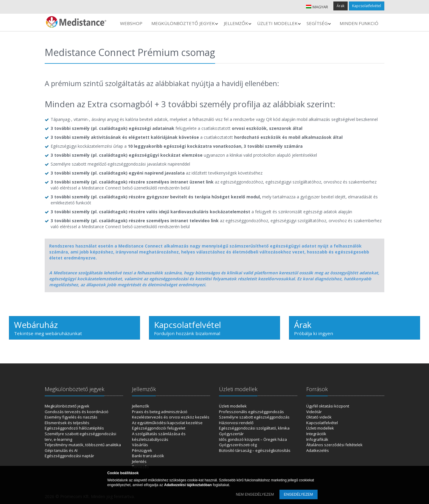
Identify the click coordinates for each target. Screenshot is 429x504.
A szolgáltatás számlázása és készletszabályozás (159, 437)
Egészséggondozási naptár (69, 456)
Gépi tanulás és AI (61, 450)
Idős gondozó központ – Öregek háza (253, 439)
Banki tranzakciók (148, 456)
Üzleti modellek (233, 406)
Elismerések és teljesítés (67, 423)
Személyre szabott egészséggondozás (254, 417)
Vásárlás (140, 445)
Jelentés (139, 461)
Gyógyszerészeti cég (238, 445)
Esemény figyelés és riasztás (71, 417)
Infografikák (317, 439)
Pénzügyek (142, 450)
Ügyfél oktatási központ (328, 406)
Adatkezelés (318, 450)
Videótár (314, 412)
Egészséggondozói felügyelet (159, 428)
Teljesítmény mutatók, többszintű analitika (83, 445)
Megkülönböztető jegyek (67, 406)
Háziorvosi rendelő (236, 423)
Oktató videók (319, 417)
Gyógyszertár (231, 434)
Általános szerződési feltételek (334, 445)
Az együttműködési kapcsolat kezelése (167, 423)
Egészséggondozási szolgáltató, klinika (254, 428)
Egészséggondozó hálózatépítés (74, 428)
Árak (341, 6)
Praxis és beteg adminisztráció (160, 412)
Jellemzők (141, 406)
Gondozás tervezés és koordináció (77, 412)
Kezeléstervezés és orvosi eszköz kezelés (171, 417)
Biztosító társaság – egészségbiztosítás (255, 450)
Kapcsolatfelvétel (367, 6)
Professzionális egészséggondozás (251, 412)
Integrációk (316, 434)
